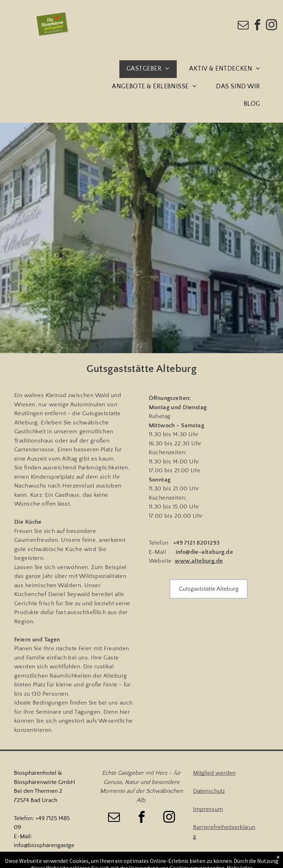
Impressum (208, 809)
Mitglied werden (214, 773)
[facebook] (257, 26)
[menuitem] (151, 69)
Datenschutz (209, 791)
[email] (243, 26)
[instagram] (272, 26)
